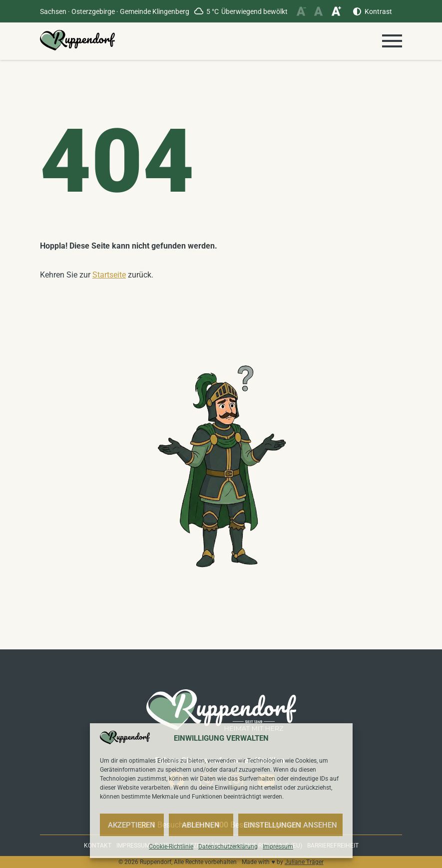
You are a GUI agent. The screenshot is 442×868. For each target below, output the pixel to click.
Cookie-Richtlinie (171, 847)
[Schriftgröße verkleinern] (301, 11)
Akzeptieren (132, 825)
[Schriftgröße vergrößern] (336, 11)
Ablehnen (201, 825)
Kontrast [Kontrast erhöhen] (378, 11)
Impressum (278, 847)
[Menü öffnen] (392, 41)
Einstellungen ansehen (290, 825)
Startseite (109, 275)
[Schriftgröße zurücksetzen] (318, 11)
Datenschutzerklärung (228, 847)
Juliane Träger (304, 862)
